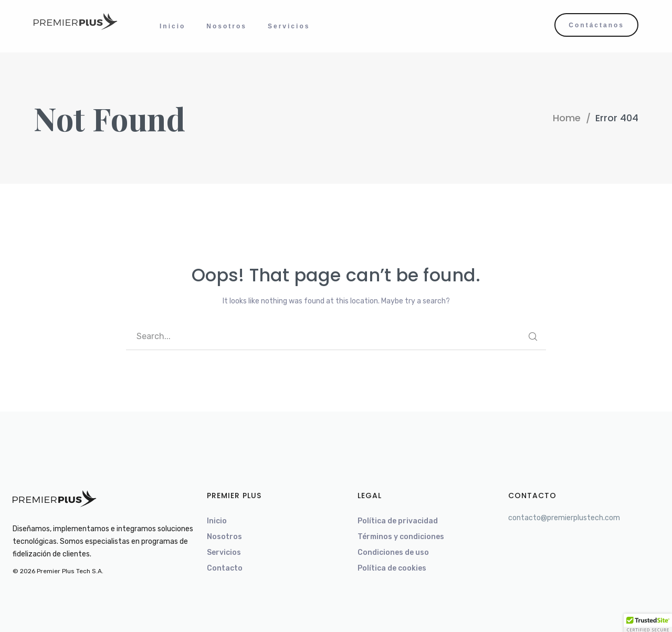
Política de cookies (392, 568)
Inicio (217, 521)
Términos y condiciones (401, 537)
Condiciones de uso (393, 552)
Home (567, 118)
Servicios (224, 552)
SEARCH (533, 336)
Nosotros (224, 537)
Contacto (225, 568)
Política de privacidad (398, 521)
